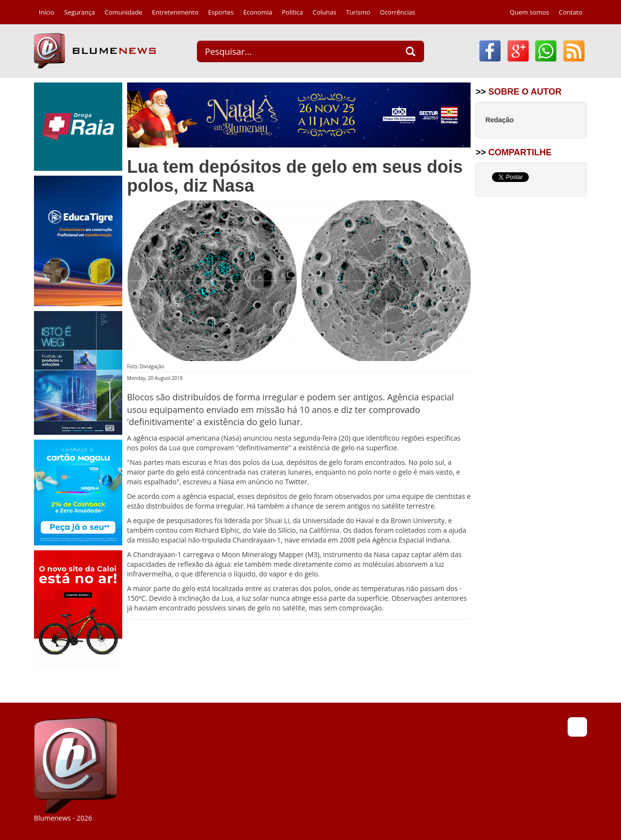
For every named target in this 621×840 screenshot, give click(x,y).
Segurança (79, 12)
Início (47, 12)
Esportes (221, 12)
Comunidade (124, 12)
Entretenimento (175, 12)
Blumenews (95, 51)
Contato (571, 12)
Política (293, 12)
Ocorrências (398, 12)
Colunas (325, 12)
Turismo (358, 12)
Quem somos (530, 12)
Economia (258, 12)
